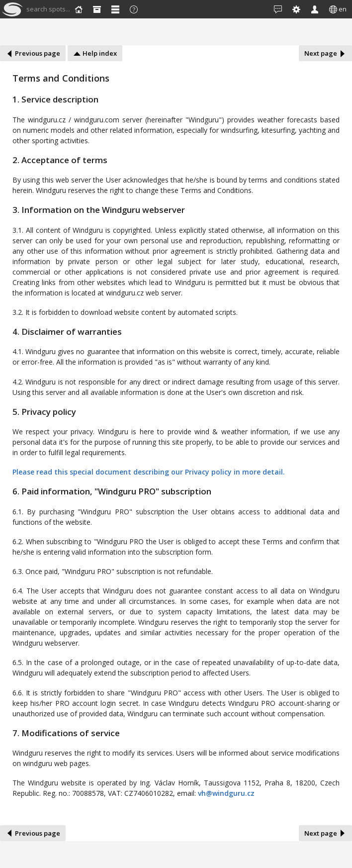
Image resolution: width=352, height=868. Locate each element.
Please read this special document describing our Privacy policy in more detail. (149, 472)
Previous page (33, 53)
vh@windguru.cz (226, 793)
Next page (325, 53)
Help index (95, 53)
